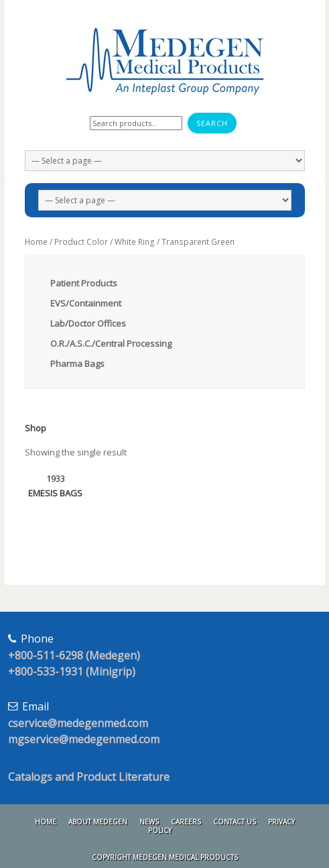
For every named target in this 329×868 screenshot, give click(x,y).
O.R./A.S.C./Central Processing (111, 343)
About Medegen (98, 822)
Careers (186, 822)
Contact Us (235, 822)
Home (36, 242)
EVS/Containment (86, 303)
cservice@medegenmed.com (78, 723)
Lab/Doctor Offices (88, 323)
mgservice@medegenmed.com (84, 739)
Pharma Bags (77, 364)
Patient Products (84, 283)
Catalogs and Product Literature (89, 777)
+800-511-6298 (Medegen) (74, 655)
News (149, 822)
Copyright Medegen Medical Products (165, 857)
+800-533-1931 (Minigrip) (72, 671)
